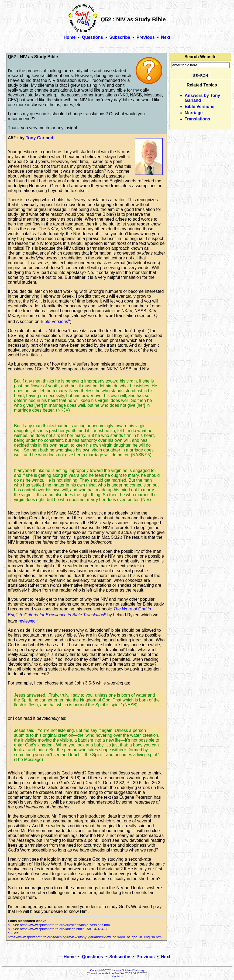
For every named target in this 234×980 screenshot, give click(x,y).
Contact (117, 976)
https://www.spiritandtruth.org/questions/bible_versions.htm (65, 925)
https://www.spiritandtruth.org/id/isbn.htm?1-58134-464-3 (63, 929)
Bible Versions (54, 322)
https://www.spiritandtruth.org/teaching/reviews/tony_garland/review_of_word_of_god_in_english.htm (85, 937)
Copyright (96, 970)
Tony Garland (40, 138)
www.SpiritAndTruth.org (130, 970)
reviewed (27, 621)
